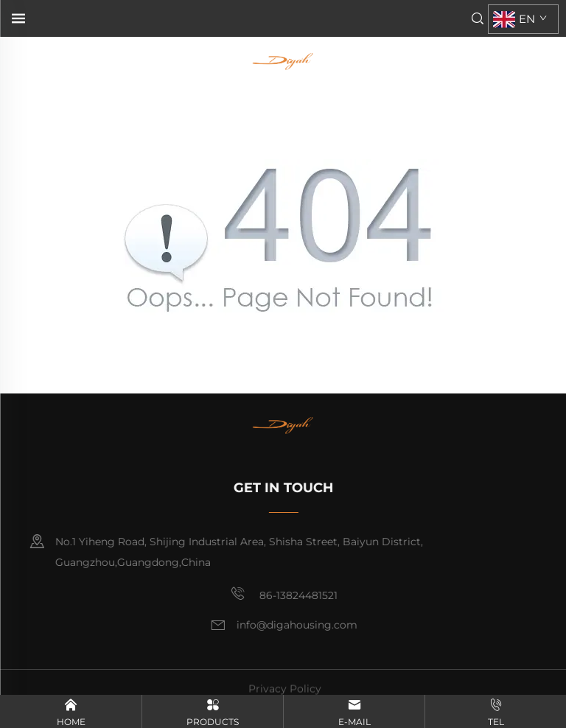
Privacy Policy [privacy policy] (285, 693)
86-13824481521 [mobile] (285, 594)
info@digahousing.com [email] (298, 625)
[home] (282, 60)
